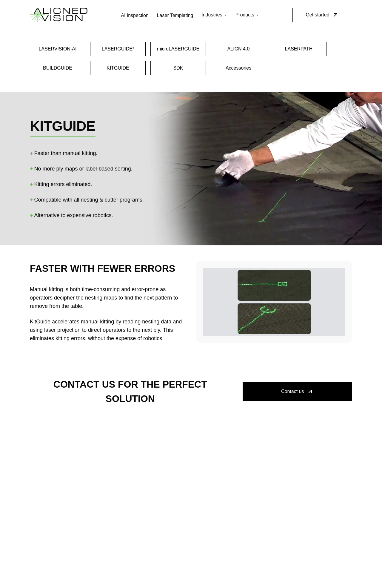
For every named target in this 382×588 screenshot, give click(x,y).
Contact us (297, 392)
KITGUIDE (118, 68)
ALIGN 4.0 (239, 49)
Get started (322, 15)
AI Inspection (135, 15)
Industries (214, 15)
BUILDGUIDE (58, 68)
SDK (178, 68)
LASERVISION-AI (58, 49)
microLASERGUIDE (178, 49)
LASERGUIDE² (118, 49)
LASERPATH (299, 49)
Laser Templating (175, 15)
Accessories (238, 68)
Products (247, 15)
